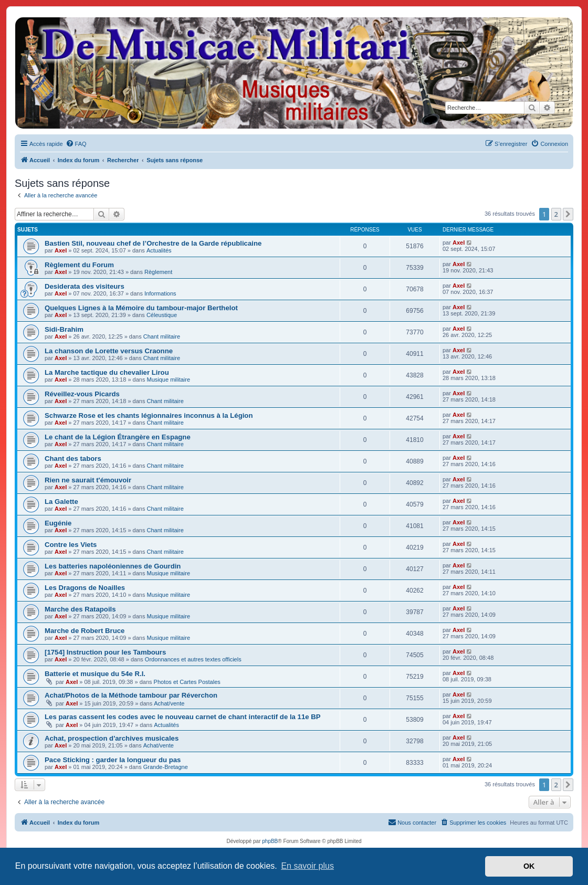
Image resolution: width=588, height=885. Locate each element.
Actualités (159, 250)
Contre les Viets (71, 545)
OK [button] (529, 866)
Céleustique (162, 315)
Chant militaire (162, 336)
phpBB (270, 841)
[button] (568, 214)
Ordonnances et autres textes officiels (193, 659)
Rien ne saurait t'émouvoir (88, 480)
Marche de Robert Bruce (85, 631)
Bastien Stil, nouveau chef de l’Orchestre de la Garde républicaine (153, 243)
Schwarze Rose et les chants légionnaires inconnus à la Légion (149, 415)
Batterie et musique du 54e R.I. (95, 674)
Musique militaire (169, 380)
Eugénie (58, 523)
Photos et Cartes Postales (187, 682)
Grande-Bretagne (166, 767)
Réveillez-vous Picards (82, 394)
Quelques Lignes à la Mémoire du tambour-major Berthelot (141, 308)
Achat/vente (169, 703)
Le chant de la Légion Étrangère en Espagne (118, 437)
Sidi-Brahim (64, 329)
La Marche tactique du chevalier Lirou (107, 372)
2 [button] (556, 214)
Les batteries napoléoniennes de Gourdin (113, 566)
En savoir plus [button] (307, 866)
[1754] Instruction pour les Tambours (105, 652)
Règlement (158, 272)
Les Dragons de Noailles (85, 588)
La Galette (61, 502)
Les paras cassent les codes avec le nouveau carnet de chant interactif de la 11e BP (183, 717)
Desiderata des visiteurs (85, 286)
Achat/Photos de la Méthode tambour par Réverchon (131, 695)
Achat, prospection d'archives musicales (112, 738)
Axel (61, 250)
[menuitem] (76, 144)
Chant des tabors (73, 459)
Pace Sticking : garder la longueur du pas (113, 760)
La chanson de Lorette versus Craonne (109, 351)
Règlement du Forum (79, 265)
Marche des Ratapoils (80, 609)
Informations (160, 293)
